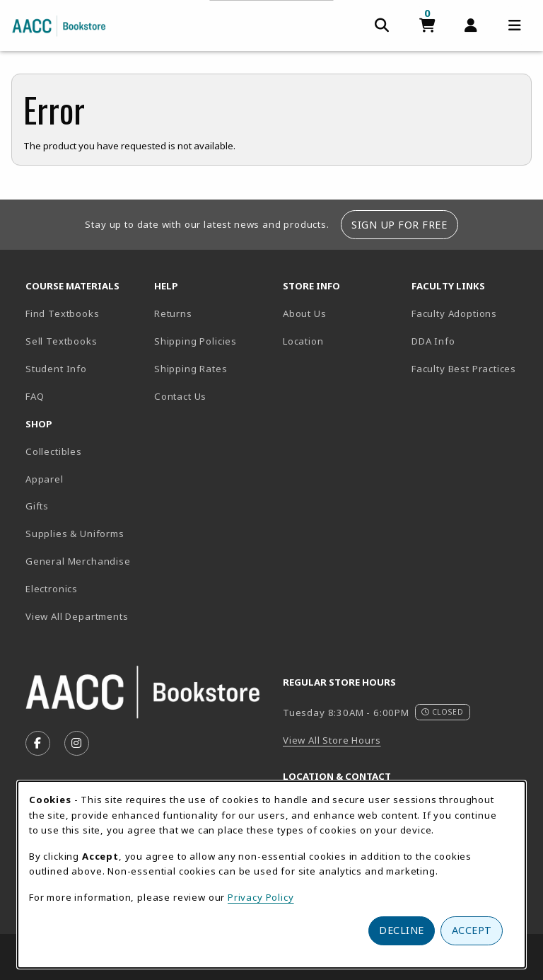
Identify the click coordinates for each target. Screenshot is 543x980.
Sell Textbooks (62, 341)
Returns (173, 313)
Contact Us (180, 396)
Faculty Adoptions (454, 313)
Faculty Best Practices (464, 369)
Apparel (45, 479)
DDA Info (433, 341)
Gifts (37, 506)
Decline (402, 930)
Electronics (52, 589)
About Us (305, 313)
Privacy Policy (261, 897)
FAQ (35, 396)
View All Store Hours (332, 740)
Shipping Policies (195, 341)
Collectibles (54, 451)
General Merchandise (78, 561)
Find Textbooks (63, 313)
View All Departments (77, 616)
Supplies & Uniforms (75, 534)
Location (341, 341)
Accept (472, 930)
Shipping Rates (191, 369)
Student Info (56, 369)
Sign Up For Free (399, 225)
